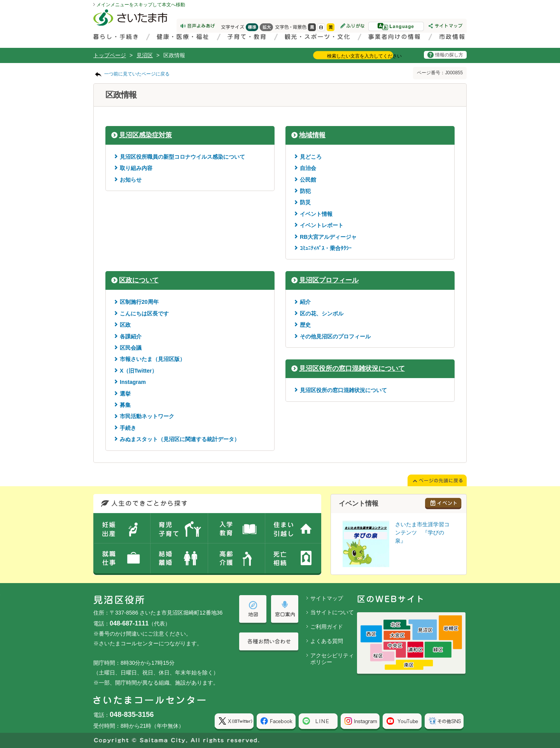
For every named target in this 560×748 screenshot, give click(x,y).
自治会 (308, 168)
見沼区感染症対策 (145, 135)
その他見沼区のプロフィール (335, 336)
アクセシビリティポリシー (332, 659)
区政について (139, 280)
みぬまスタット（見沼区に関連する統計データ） (180, 439)
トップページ (110, 55)
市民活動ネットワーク (147, 416)
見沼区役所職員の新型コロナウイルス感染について (182, 157)
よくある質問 (327, 641)
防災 (305, 202)
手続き (128, 428)
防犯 (305, 191)
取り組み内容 (136, 168)
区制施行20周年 (139, 302)
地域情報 (312, 135)
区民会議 (131, 348)
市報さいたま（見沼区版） (152, 359)
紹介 (305, 302)
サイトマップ (327, 598)
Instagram (133, 382)
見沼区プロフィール (329, 280)
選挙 (125, 394)
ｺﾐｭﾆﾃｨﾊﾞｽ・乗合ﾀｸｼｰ (326, 248)
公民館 (308, 180)
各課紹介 (131, 336)
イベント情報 (316, 214)
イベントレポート (322, 225)
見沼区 (145, 55)
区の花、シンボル (322, 314)
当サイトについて (332, 612)
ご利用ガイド (327, 627)
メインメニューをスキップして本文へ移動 (141, 5)
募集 (125, 405)
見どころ (311, 157)
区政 (125, 325)
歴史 (305, 325)
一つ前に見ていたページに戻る (137, 74)
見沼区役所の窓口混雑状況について (352, 369)
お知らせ (131, 180)
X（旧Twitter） (138, 371)
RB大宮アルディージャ (328, 237)
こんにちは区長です (144, 314)
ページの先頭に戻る (0, 0)
